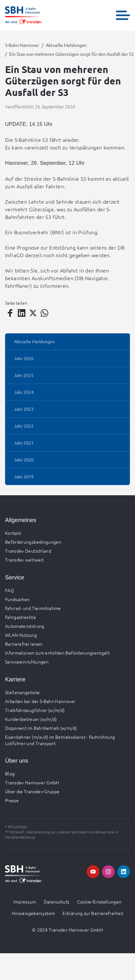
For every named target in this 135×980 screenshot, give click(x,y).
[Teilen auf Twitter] (33, 313)
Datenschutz (57, 902)
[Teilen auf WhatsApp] (44, 313)
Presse (12, 800)
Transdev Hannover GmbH (32, 782)
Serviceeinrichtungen (27, 662)
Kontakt (13, 533)
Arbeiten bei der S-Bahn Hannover (40, 701)
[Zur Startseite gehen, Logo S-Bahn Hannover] (23, 15)
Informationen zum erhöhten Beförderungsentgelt (57, 653)
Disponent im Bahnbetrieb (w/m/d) (41, 728)
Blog (10, 773)
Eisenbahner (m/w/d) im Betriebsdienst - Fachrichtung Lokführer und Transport (60, 740)
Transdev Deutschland (28, 551)
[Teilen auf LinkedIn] (22, 313)
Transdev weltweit (24, 560)
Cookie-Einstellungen (99, 902)
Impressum (25, 902)
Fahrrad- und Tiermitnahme (33, 608)
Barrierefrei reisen (24, 644)
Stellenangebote (22, 692)
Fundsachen (17, 599)
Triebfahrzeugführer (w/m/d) (35, 710)
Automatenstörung (25, 626)
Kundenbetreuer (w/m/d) (31, 719)
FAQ (10, 590)
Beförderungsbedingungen (33, 542)
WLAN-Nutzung (21, 635)
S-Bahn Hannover (22, 45)
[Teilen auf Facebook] (10, 313)
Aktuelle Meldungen (66, 45)
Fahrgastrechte (20, 617)
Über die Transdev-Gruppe (32, 791)
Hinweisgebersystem (33, 913)
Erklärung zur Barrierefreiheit (93, 913)
